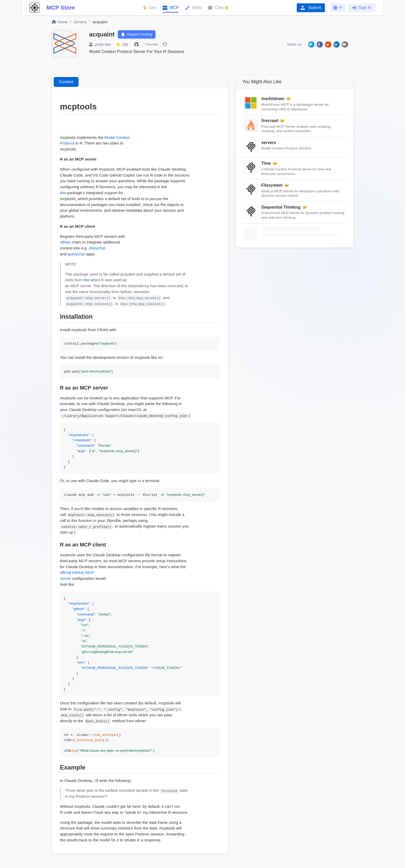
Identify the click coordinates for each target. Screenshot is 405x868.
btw (63, 194)
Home (60, 22)
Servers (80, 22)
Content (66, 83)
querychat (76, 255)
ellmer (65, 243)
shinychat (97, 249)
